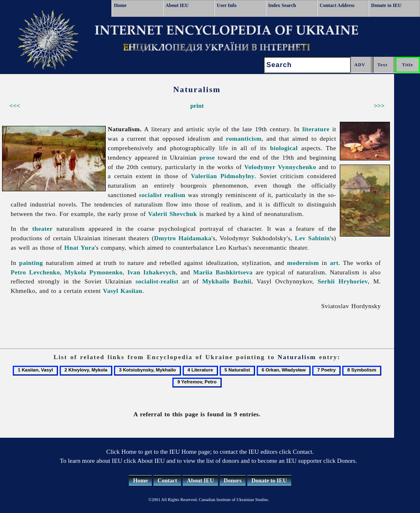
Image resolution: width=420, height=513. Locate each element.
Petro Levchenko (35, 272)
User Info (227, 5)
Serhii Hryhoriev (343, 281)
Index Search (282, 5)
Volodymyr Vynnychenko (280, 167)
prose (207, 157)
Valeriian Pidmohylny (223, 176)
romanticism (244, 138)
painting (31, 263)
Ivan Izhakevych (152, 272)
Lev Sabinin (312, 238)
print (197, 106)
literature (316, 129)
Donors (233, 481)
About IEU (177, 5)
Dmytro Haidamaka (183, 238)
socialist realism (162, 195)
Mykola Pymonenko (94, 272)
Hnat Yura (79, 247)
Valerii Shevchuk (173, 214)
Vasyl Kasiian (123, 291)
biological (284, 148)
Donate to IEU (386, 5)
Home (120, 5)
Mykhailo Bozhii (227, 281)
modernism (303, 263)
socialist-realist (157, 281)
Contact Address (337, 5)
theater (42, 229)
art (334, 263)
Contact (167, 481)
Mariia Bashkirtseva (223, 272)
